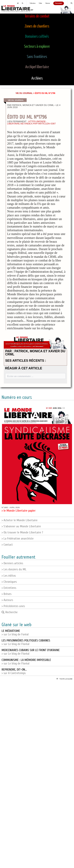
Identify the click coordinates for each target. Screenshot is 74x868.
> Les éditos (9, 576)
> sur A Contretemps (14, 671)
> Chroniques (9, 582)
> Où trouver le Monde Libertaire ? (22, 532)
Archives (37, 78)
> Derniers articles (12, 563)
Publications (33, 3)
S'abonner (48, 3)
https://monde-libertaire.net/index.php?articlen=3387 (31, 122)
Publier (40, 3)
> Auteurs (7, 600)
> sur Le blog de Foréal (15, 633)
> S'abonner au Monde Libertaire (21, 526)
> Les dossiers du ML (14, 569)
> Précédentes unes (13, 606)
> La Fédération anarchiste (18, 539)
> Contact (7, 545)
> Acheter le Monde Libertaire (20, 520)
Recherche (10, 612)
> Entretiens (9, 588)
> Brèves (7, 594)
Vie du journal (24, 93)
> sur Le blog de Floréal (26, 642)
